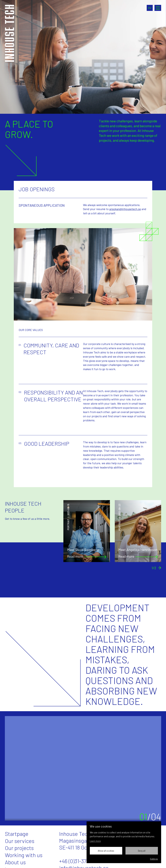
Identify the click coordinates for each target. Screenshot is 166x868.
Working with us (24, 855)
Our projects (19, 848)
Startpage (17, 834)
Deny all (142, 851)
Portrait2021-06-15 (68, 517)
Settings (154, 859)
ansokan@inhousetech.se (125, 209)
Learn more (95, 841)
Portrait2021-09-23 (120, 517)
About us (15, 862)
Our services (20, 841)
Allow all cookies (106, 851)
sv (150, 8)
